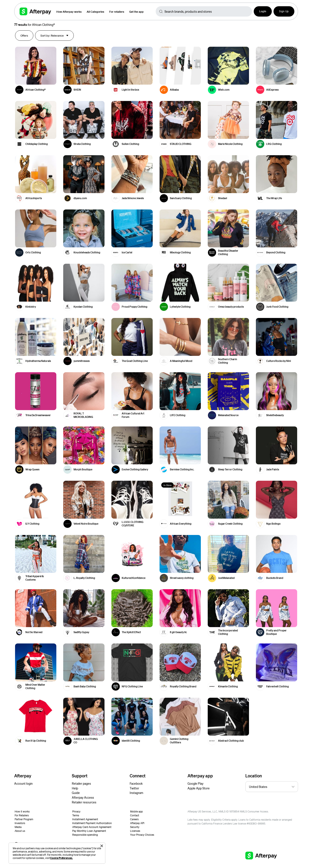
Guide (76, 793)
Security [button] (135, 827)
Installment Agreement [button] (85, 819)
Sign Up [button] (284, 11)
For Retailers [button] (22, 815)
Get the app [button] (136, 12)
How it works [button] (22, 811)
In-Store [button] (167, 485)
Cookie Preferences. (61, 858)
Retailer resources (84, 802)
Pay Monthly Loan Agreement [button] (89, 831)
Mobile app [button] (136, 811)
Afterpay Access (83, 797)
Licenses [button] (135, 831)
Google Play (195, 783)
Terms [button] (76, 815)
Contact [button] (135, 815)
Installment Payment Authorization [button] (92, 823)
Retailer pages (81, 783)
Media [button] (18, 827)
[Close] (102, 846)
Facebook (136, 783)
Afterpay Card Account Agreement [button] (92, 827)
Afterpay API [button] (137, 823)
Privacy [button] (76, 811)
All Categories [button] (95, 12)
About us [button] (20, 831)
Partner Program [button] (24, 819)
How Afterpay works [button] (69, 12)
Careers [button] (134, 819)
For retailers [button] (117, 12)
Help (75, 788)
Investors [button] (20, 823)
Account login (23, 783)
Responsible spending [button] (85, 835)
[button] (263, 11)
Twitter (134, 788)
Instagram (136, 793)
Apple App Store (199, 788)
